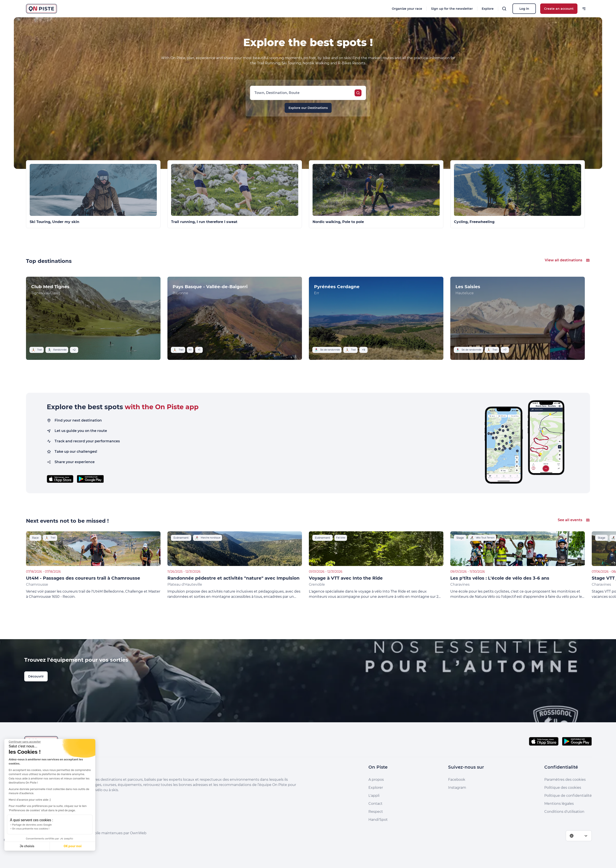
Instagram (457, 788)
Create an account (559, 9)
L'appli (374, 796)
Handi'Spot (378, 820)
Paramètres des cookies (565, 780)
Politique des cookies (563, 788)
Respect (376, 812)
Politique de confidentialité (568, 796)
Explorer (376, 788)
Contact (375, 804)
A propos (376, 780)
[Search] (504, 9)
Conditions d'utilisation (564, 812)
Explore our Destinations (308, 108)
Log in (524, 9)
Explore (488, 9)
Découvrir (36, 676)
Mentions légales (559, 804)
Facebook (457, 780)
